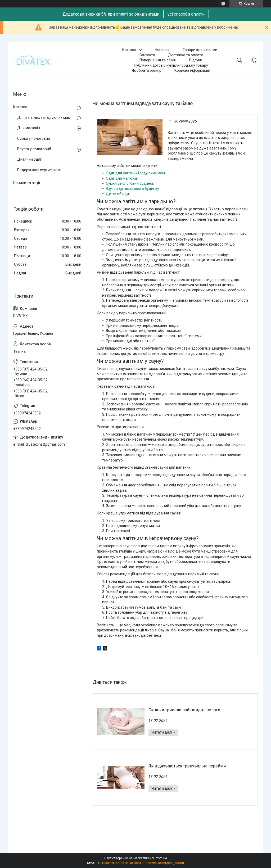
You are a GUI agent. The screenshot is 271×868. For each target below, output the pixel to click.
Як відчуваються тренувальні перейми (187, 766)
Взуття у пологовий (34, 149)
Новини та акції (27, 183)
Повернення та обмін (158, 60)
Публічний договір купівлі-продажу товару (171, 65)
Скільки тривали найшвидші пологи (184, 710)
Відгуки (196, 60)
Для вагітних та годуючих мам (44, 117)
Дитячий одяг (118, 194)
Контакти (147, 55)
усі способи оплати (186, 14)
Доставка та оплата (186, 55)
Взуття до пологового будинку (132, 189)
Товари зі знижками (200, 50)
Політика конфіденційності (164, 863)
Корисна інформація (192, 70)
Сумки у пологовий (34, 138)
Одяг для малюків (122, 178)
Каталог (129, 50)
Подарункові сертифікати (39, 170)
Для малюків (29, 128)
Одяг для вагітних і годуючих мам (135, 173)
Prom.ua (161, 858)
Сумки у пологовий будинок (130, 183)
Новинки (162, 50)
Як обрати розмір (147, 70)
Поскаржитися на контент (122, 863)
